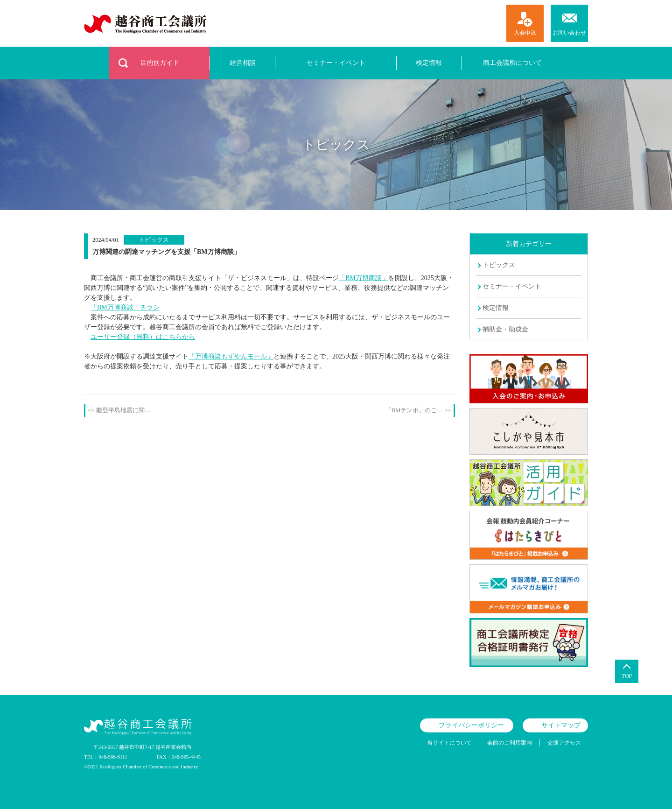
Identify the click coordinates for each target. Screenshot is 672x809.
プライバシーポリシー (471, 725)
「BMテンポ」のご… (414, 410)
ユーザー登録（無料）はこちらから (143, 337)
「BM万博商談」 (364, 278)
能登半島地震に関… (123, 410)
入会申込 (525, 33)
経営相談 (243, 63)
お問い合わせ (569, 33)
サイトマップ (561, 725)
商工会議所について (512, 63)
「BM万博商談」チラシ (125, 307)
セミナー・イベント (336, 63)
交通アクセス (564, 743)
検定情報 (429, 63)
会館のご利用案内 (510, 743)
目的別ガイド (160, 63)
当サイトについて (449, 743)
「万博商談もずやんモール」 (231, 356)
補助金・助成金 (505, 329)
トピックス (499, 265)
